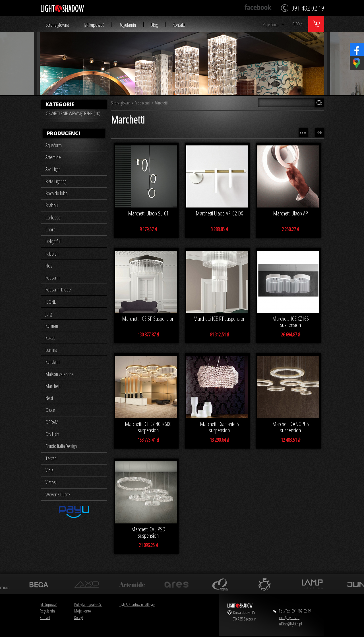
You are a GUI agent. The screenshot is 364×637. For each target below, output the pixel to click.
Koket (50, 338)
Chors (50, 229)
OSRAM (52, 422)
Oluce (50, 410)
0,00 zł (297, 24)
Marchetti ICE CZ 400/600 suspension (148, 427)
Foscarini (53, 278)
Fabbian (52, 254)
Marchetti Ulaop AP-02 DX (219, 213)
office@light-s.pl (290, 624)
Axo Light (53, 169)
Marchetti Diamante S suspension (219, 427)
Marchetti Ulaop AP (290, 213)
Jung (49, 314)
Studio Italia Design (61, 446)
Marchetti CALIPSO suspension (148, 533)
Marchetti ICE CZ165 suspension (290, 322)
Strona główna (57, 25)
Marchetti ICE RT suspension (219, 319)
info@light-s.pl (289, 617)
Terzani (51, 458)
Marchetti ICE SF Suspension (148, 319)
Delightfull (53, 241)
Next (49, 398)
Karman (52, 326)
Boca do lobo (57, 193)
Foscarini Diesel (59, 289)
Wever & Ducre (58, 494)
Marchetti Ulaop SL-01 (148, 213)
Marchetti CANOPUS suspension (290, 427)
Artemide (53, 157)
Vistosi (51, 482)
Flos (49, 266)
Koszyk (79, 617)
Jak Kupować (48, 605)
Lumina (51, 350)
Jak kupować (94, 25)
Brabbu (52, 205)
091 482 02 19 (301, 611)
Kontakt (179, 25)
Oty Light (52, 434)
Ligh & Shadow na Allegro (137, 605)
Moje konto (271, 25)
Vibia (49, 470)
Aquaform (54, 145)
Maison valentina (60, 374)
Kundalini (53, 362)
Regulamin (127, 25)
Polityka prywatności (88, 605)
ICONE (51, 302)
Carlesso (53, 217)
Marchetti (53, 386)
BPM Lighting (56, 181)
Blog (154, 25)
